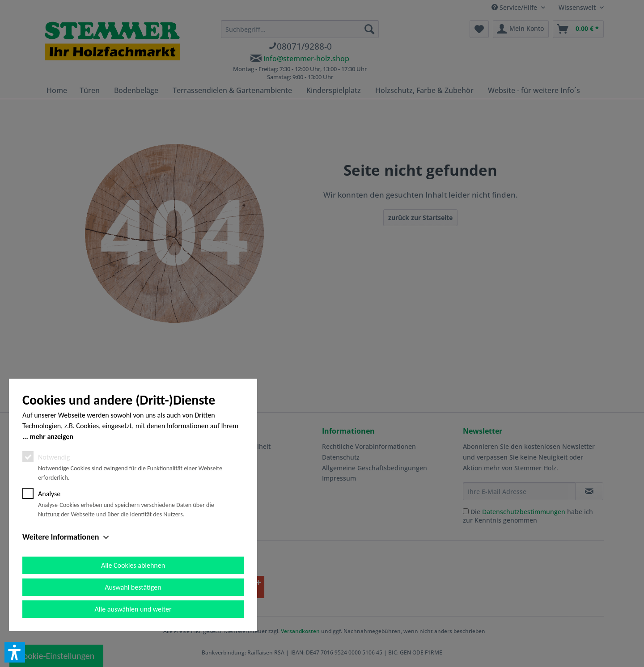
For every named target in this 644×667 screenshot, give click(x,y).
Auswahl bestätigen (133, 587)
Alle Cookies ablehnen (133, 565)
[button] (15, 652)
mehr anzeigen (51, 437)
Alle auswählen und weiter (133, 609)
